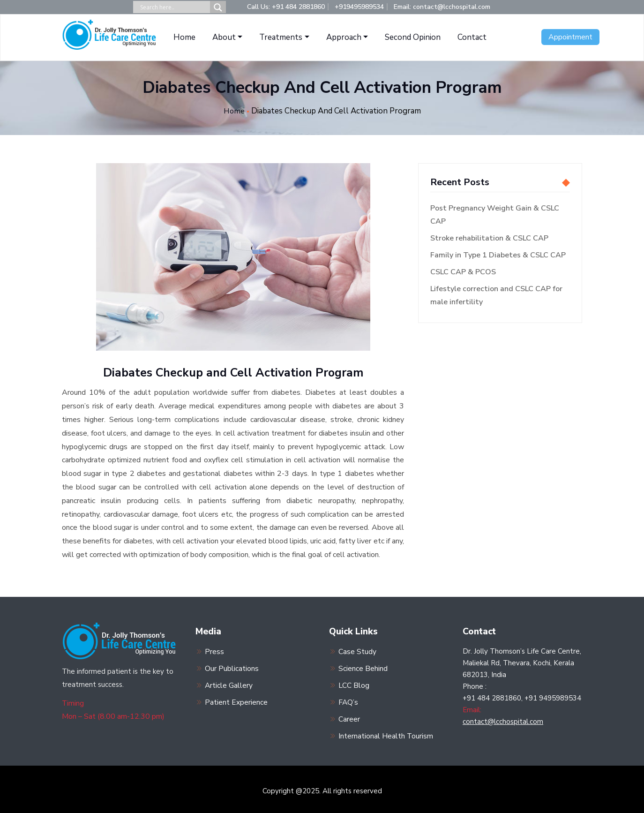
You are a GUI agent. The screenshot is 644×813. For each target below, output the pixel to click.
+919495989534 (359, 7)
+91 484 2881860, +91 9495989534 (522, 698)
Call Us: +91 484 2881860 (286, 7)
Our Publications (232, 667)
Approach (344, 37)
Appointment (570, 37)
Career (349, 716)
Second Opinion (413, 37)
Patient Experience (236, 700)
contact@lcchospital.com (503, 721)
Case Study (357, 651)
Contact (472, 37)
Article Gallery (229, 684)
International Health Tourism (386, 733)
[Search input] (174, 7)
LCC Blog (354, 684)
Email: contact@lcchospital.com (442, 7)
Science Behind (363, 667)
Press (214, 651)
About (224, 37)
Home (184, 37)
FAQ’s (348, 700)
